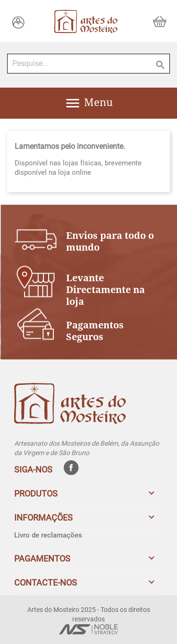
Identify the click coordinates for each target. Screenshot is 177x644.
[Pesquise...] (88, 64)
